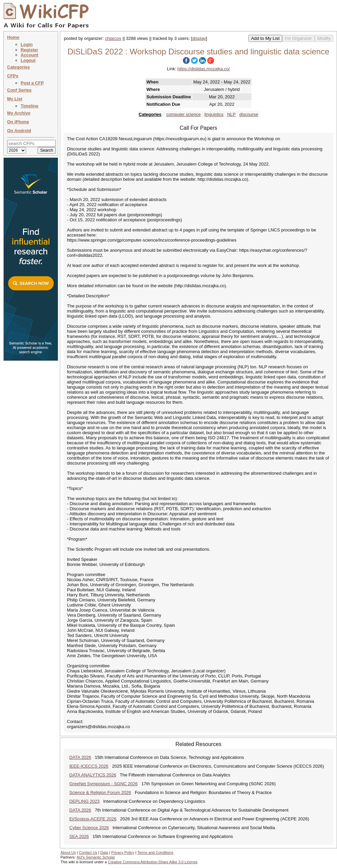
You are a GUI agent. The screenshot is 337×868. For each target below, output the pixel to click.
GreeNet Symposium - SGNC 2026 (103, 784)
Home (13, 37)
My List (15, 99)
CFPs (13, 76)
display (199, 38)
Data (104, 852)
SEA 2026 (79, 836)
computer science (184, 114)
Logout (28, 60)
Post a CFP (32, 83)
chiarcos (113, 38)
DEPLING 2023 (85, 801)
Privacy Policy (123, 852)
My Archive (19, 113)
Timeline (30, 106)
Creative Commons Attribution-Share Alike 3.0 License (153, 862)
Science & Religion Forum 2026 (100, 792)
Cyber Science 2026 (89, 828)
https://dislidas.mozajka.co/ (204, 69)
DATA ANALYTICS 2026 (93, 775)
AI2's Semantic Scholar (96, 857)
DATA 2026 (80, 757)
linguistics (214, 114)
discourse (249, 114)
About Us (68, 852)
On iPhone (18, 122)
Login (27, 44)
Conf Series (19, 90)
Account (29, 55)
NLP (231, 114)
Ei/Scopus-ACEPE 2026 (93, 819)
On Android (19, 131)
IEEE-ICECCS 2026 (89, 766)
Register (29, 50)
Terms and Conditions (155, 852)
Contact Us (88, 852)
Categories (18, 67)
